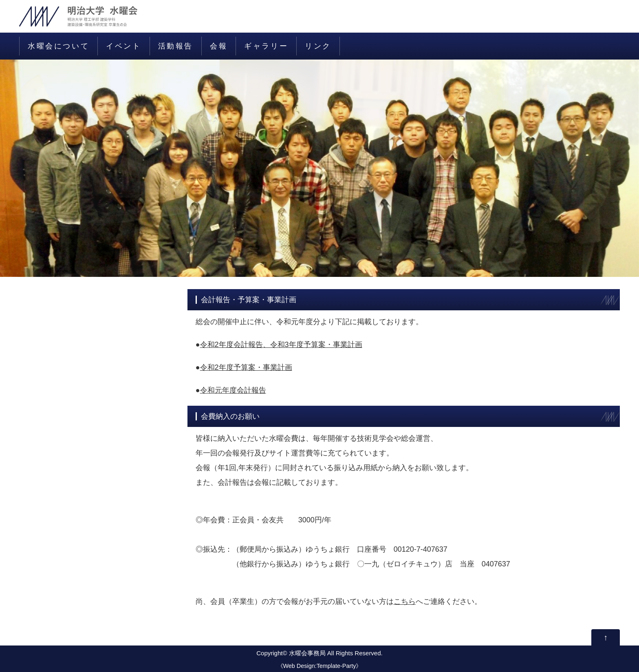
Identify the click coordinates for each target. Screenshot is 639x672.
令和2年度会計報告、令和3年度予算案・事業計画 (281, 345)
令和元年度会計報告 (233, 390)
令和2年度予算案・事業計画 (246, 367)
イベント (123, 46)
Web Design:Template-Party (320, 666)
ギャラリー (266, 46)
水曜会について (58, 46)
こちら (405, 601)
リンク (318, 46)
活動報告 (176, 46)
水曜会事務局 (307, 653)
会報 (219, 46)
